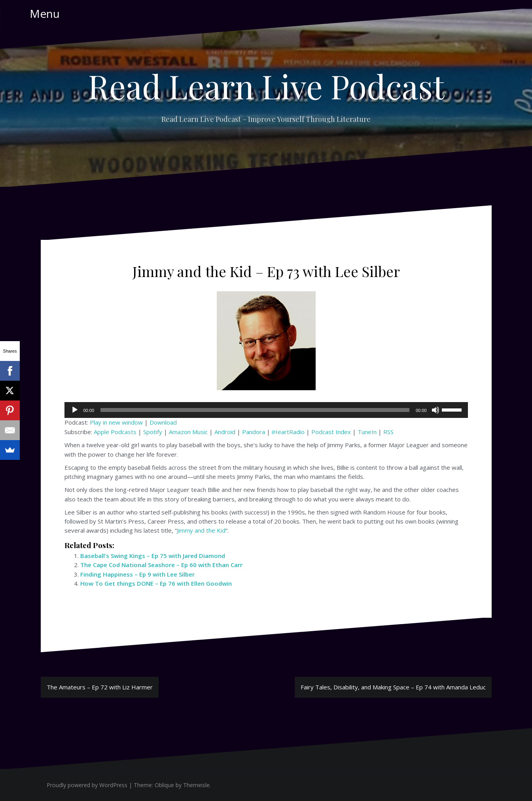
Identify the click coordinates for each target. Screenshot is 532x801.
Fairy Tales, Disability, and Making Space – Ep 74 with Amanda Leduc (393, 687)
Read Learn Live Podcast (266, 86)
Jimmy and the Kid (201, 530)
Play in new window (116, 422)
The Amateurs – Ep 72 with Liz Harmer (100, 687)
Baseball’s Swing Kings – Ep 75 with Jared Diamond (153, 556)
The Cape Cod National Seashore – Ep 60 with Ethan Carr (161, 565)
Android (225, 432)
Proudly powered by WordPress (87, 785)
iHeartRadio (288, 432)
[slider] (255, 410)
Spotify (153, 432)
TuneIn (367, 432)
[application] (266, 410)
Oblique (164, 785)
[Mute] (435, 410)
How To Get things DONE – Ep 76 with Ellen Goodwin (156, 583)
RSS (388, 432)
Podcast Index (331, 432)
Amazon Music (188, 432)
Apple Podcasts (115, 432)
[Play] (75, 410)
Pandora (254, 432)
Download (163, 422)
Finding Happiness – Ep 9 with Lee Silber (137, 574)
